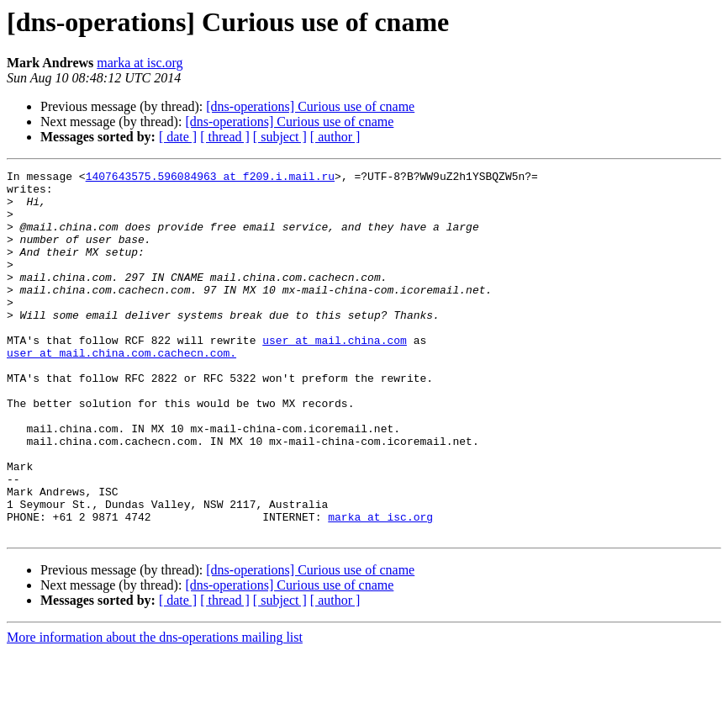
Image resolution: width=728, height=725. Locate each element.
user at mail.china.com (335, 375)
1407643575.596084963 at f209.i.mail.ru (210, 178)
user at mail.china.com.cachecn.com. (121, 390)
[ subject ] (280, 137)
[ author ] (335, 137)
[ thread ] (225, 137)
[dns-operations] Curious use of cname (310, 106)
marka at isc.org (140, 63)
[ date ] (178, 137)
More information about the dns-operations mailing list (155, 710)
